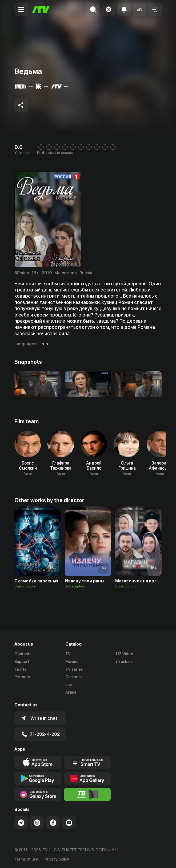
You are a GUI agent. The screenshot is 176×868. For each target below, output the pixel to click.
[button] (139, 9)
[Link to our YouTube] (69, 822)
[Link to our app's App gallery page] (87, 778)
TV (68, 654)
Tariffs (20, 669)
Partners (22, 677)
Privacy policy (57, 858)
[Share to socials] (21, 105)
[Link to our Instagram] (37, 822)
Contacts (23, 654)
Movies (72, 662)
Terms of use (26, 858)
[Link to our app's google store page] (38, 778)
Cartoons (74, 677)
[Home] (41, 9)
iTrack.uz (124, 662)
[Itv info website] (87, 794)
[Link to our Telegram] (21, 822)
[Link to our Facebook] (53, 822)
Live (69, 685)
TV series (74, 669)
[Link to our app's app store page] (38, 762)
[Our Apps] (87, 762)
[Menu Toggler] (21, 9)
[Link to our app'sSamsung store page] (38, 794)
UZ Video (125, 654)
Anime (71, 692)
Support (22, 662)
